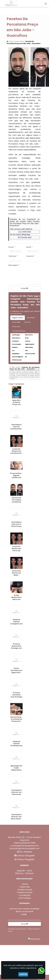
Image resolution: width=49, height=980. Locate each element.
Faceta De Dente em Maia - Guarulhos (16, 574)
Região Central (18, 318)
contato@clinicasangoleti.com (24, 846)
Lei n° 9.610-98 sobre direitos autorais (24, 378)
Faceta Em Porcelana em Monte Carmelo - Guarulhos (16, 502)
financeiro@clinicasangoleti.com (24, 848)
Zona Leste (16, 326)
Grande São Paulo (19, 331)
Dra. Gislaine (24, 852)
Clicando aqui (25, 237)
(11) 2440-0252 (25, 232)
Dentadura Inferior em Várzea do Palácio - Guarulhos (16, 794)
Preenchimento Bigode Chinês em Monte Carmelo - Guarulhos (17, 479)
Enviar (24, 288)
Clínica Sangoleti (24, 856)
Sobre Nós (25, 887)
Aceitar (23, 974)
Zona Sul (27, 322)
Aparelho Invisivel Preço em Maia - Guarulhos (16, 404)
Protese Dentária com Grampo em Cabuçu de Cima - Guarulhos (16, 698)
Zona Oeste (16, 322)
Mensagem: (14, 265)
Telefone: (13, 256)
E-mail (24, 914)
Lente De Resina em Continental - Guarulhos (16, 452)
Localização (25, 895)
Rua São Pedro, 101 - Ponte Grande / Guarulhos (24, 839)
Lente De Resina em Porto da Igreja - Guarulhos (16, 551)
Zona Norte (31, 318)
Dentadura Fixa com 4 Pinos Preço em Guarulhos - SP (16, 527)
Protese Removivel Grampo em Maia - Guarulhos (16, 648)
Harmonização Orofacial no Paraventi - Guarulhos (17, 720)
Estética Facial (25, 890)
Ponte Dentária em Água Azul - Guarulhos (16, 671)
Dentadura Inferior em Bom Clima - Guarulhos (16, 818)
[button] (46, 4)
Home (25, 884)
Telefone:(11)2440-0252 (24, 843)
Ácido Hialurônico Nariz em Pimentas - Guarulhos (16, 599)
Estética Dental (25, 892)
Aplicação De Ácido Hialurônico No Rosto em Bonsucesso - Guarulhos (16, 771)
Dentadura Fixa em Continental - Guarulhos (16, 428)
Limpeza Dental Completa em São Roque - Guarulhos (16, 624)
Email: (29, 247)
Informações (25, 898)
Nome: (12, 247)
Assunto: (31, 256)
